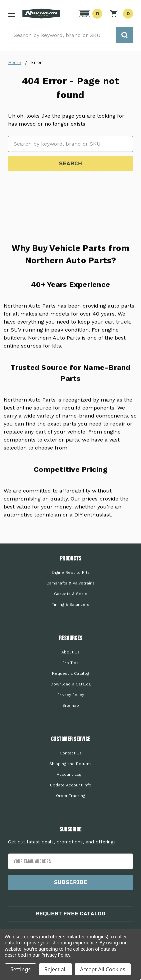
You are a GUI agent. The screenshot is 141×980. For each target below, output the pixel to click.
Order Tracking (70, 796)
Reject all (55, 969)
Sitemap (71, 705)
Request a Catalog (70, 673)
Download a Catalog (70, 684)
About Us (70, 652)
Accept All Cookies (103, 969)
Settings (20, 969)
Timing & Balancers (70, 604)
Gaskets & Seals (71, 594)
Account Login (71, 774)
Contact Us (71, 753)
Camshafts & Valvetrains (70, 583)
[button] (89, 14)
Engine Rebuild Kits (70, 572)
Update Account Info (71, 785)
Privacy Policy (71, 695)
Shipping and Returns (70, 764)
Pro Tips (70, 663)
